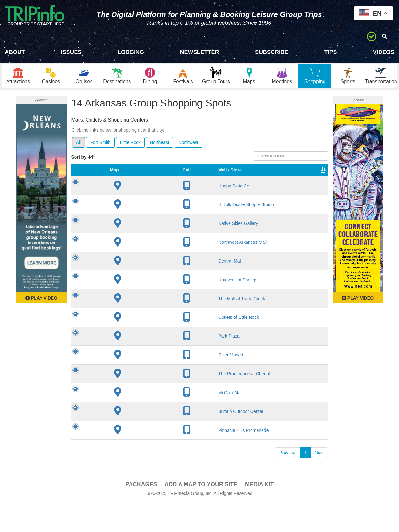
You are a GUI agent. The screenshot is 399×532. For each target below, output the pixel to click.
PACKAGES (141, 514)
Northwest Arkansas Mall (122, 258)
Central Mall (124, 280)
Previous (288, 482)
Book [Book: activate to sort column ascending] (313, 178)
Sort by (83, 159)
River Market (125, 374)
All (79, 144)
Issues (71, 52)
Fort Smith (100, 144)
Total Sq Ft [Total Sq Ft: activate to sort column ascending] (264, 175)
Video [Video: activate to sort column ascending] (289, 178)
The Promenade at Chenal (124, 395)
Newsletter (199, 52)
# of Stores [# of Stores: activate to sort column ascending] (179, 175)
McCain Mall (124, 416)
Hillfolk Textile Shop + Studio (126, 215)
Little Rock (130, 144)
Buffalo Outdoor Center (120, 438)
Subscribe (272, 52)
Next (319, 482)
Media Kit (259, 514)
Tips (330, 52)
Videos (384, 52)
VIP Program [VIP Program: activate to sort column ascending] (208, 175)
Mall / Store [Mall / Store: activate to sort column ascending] (118, 175)
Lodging (131, 52)
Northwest (188, 144)
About (15, 52)
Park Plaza (123, 355)
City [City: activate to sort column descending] (148, 178)
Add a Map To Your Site (201, 514)
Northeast (160, 144)
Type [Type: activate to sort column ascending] (236, 178)
